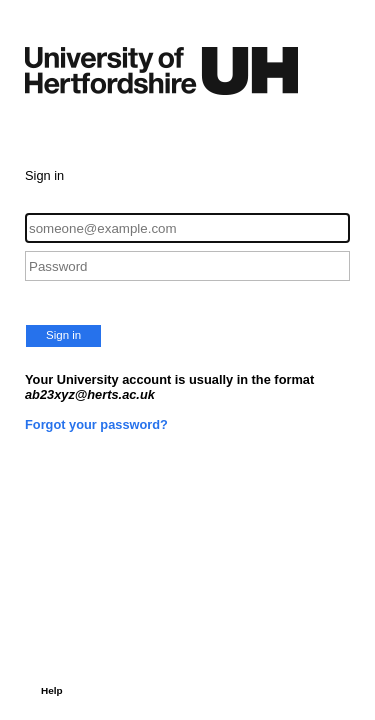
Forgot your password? (96, 424)
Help (52, 690)
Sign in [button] (63, 335)
